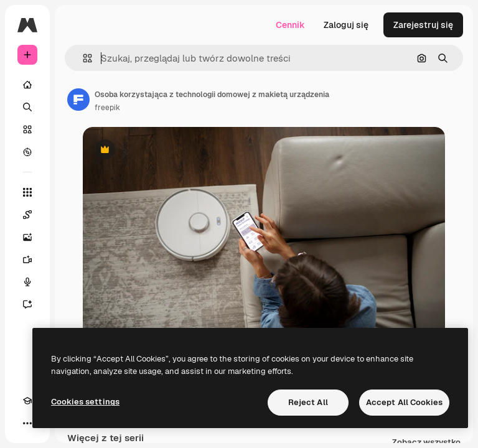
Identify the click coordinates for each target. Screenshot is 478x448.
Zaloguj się (346, 25)
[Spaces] (27, 215)
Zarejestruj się (423, 25)
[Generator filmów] (27, 259)
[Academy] (27, 401)
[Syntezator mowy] (27, 282)
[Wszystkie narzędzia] (27, 192)
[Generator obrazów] (27, 237)
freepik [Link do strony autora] (107, 108)
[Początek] (27, 85)
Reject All (308, 402)
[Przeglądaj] (27, 152)
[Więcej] (27, 423)
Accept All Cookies (404, 402)
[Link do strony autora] (78, 100)
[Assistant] (27, 304)
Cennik (290, 25)
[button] (82, 58)
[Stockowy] (27, 129)
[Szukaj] (27, 107)
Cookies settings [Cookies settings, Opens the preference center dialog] (85, 402)
